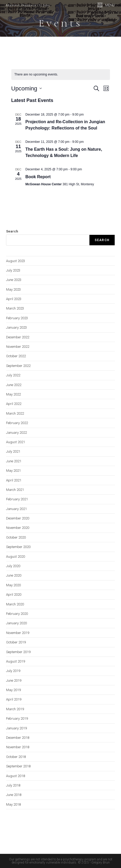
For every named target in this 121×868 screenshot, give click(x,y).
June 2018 (14, 795)
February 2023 (17, 318)
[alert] (61, 75)
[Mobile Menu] (106, 5)
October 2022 (16, 356)
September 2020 (18, 547)
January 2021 (16, 509)
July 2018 (13, 785)
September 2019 (18, 652)
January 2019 (16, 728)
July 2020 (13, 566)
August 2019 (16, 661)
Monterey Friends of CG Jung (28, 5)
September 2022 (18, 366)
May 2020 (13, 585)
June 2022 (14, 385)
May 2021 (13, 471)
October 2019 (16, 642)
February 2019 (17, 718)
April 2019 (14, 699)
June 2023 (14, 280)
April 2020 (14, 595)
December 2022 (18, 337)
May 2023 (13, 289)
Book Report (38, 177)
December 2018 (18, 738)
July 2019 (13, 671)
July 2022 (13, 375)
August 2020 (16, 557)
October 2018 (16, 757)
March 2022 (15, 413)
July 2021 (13, 451)
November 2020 (18, 528)
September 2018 (18, 766)
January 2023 (16, 327)
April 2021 (14, 480)
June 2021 (14, 461)
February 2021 (17, 499)
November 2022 (18, 347)
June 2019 (14, 680)
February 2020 (17, 614)
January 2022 (16, 433)
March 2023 (15, 308)
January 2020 (16, 623)
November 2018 (18, 747)
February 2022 (17, 423)
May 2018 (13, 804)
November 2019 (18, 633)
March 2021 (15, 490)
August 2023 (16, 261)
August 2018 (16, 776)
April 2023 (14, 299)
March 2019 (15, 709)
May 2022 (13, 394)
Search (12, 231)
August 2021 (16, 442)
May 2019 (13, 690)
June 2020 (14, 575)
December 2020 (18, 518)
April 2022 (14, 404)
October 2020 (16, 537)
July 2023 (13, 270)
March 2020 (15, 604)
